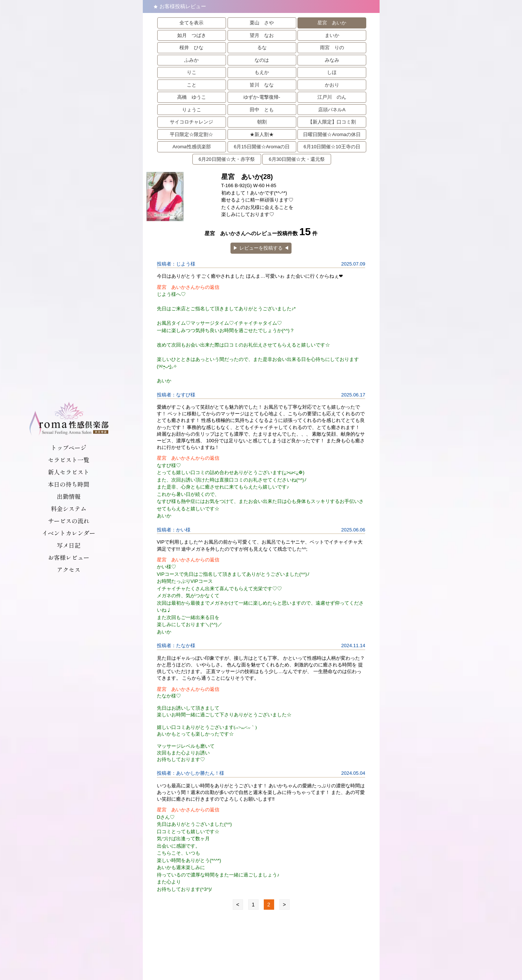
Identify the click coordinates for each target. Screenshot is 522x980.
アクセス (68, 570)
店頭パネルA (332, 110)
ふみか (191, 60)
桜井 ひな (191, 48)
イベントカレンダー (68, 533)
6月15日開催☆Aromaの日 (262, 147)
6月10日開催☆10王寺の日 (332, 147)
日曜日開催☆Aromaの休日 (332, 134)
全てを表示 (191, 23)
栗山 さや (262, 23)
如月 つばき (192, 35)
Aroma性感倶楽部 (191, 147)
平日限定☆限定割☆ (191, 134)
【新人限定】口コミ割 (332, 122)
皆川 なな (262, 85)
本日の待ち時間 (68, 484)
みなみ (332, 60)
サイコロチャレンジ (191, 122)
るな (262, 48)
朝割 (262, 122)
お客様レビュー (68, 557)
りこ (192, 72)
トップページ (68, 447)
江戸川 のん (332, 97)
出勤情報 (68, 496)
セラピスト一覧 (68, 460)
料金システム (68, 508)
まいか (332, 35)
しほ (332, 72)
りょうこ (192, 110)
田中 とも (262, 110)
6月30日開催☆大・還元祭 (297, 159)
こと (192, 85)
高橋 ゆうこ (192, 97)
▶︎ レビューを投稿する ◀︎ (261, 248)
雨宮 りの (332, 48)
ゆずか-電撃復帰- (262, 97)
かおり (332, 85)
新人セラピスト (68, 472)
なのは (262, 60)
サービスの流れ (68, 521)
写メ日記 (68, 545)
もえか (262, 72)
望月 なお (262, 35)
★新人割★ (262, 134)
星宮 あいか (332, 23)
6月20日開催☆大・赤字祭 (227, 159)
